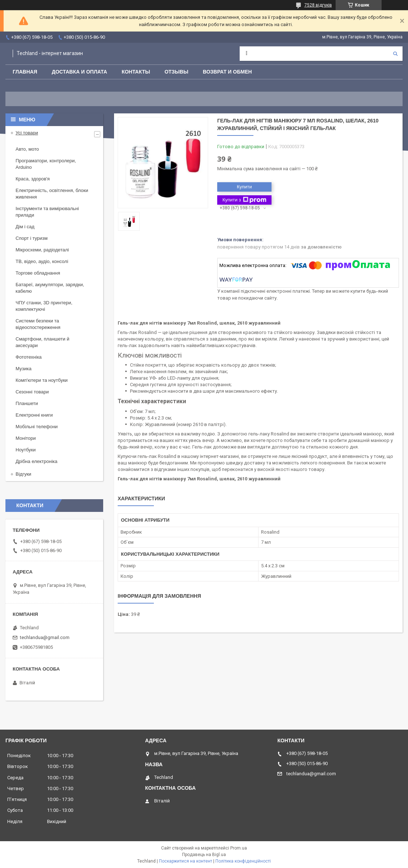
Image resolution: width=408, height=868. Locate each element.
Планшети (27, 403)
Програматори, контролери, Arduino (46, 164)
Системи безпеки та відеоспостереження (38, 324)
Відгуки (23, 474)
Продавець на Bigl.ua (204, 855)
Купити (244, 187)
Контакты (136, 72)
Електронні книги (34, 415)
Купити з (244, 200)
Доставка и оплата (79, 72)
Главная (25, 72)
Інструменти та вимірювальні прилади (47, 212)
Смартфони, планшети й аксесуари (42, 342)
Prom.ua (239, 848)
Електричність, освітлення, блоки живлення (52, 194)
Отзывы (176, 72)
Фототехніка (29, 357)
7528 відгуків (318, 5)
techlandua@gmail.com (45, 637)
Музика (24, 369)
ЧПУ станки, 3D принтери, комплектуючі (44, 306)
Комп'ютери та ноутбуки (42, 380)
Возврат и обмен (227, 72)
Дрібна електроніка (37, 461)
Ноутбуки (26, 450)
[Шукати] (395, 54)
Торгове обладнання (38, 273)
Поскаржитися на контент (186, 861)
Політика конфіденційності (243, 861)
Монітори (26, 438)
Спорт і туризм (32, 238)
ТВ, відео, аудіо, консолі (42, 261)
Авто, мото (27, 149)
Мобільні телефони (37, 427)
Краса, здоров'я (33, 179)
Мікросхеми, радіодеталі (42, 250)
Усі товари (27, 133)
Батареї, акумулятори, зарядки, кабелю (50, 288)
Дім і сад (25, 227)
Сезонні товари (32, 392)
